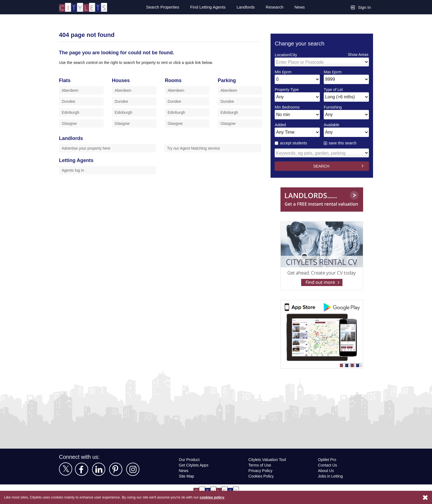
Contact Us (328, 465)
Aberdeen (71, 90)
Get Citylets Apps (194, 465)
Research (274, 7)
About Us (326, 471)
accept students (291, 143)
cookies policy (220, 497)
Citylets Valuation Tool (268, 459)
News (300, 7)
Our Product (190, 459)
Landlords (245, 7)
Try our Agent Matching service (195, 148)
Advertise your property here (88, 148)
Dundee (69, 101)
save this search (343, 143)
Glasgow (69, 123)
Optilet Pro (328, 459)
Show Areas (358, 54)
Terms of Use (260, 465)
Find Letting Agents (206, 7)
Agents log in (73, 170)
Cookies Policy (261, 476)
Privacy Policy (260, 471)
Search (159, 7)
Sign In (361, 7)
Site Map (187, 476)
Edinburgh (71, 112)
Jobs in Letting (331, 476)
